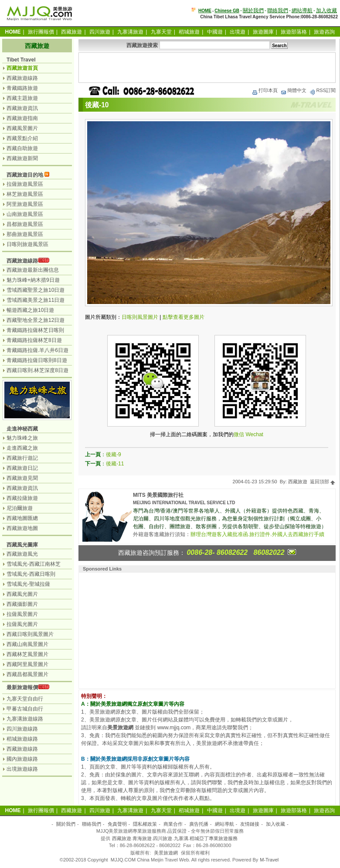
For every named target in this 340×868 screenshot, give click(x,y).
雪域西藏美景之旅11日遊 (36, 300)
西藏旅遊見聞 (22, 478)
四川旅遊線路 (22, 729)
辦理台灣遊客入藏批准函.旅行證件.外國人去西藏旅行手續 (257, 534)
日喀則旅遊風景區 (27, 244)
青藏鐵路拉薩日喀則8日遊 (37, 360)
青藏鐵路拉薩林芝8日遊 (34, 340)
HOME (205, 11)
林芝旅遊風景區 (25, 194)
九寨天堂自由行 (25, 699)
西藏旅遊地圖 (22, 528)
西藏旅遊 (71, 32)
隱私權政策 (145, 824)
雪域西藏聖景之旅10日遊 (36, 290)
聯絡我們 (278, 10)
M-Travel (269, 860)
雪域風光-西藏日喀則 (31, 574)
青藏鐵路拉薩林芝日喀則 (35, 330)
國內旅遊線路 (22, 759)
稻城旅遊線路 (22, 739)
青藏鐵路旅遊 (22, 88)
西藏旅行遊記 (22, 458)
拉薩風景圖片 (22, 614)
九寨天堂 (161, 32)
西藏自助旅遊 (22, 148)
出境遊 (238, 32)
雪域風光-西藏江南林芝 (34, 564)
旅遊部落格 (294, 32)
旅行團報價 (41, 32)
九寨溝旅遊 (130, 32)
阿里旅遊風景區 (25, 204)
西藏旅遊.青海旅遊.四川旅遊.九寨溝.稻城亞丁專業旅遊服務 (175, 838)
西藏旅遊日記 (22, 468)
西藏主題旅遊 (22, 98)
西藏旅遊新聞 (22, 158)
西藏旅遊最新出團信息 (33, 270)
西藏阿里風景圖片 (27, 664)
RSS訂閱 (322, 90)
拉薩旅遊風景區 (25, 184)
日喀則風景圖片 (140, 317)
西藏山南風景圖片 (27, 644)
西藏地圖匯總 (22, 518)
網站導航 (302, 10)
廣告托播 (199, 824)
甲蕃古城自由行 (25, 709)
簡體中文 (293, 90)
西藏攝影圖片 (22, 604)
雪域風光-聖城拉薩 (28, 584)
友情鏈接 (250, 824)
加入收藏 (326, 10)
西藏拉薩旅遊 (22, 498)
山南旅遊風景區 (25, 214)
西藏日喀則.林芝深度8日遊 (37, 370)
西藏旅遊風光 (22, 554)
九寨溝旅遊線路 (25, 719)
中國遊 (215, 32)
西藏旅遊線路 (22, 78)
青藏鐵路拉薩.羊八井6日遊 (37, 350)
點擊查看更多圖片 (184, 317)
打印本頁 (265, 90)
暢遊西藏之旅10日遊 (30, 310)
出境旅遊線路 (22, 769)
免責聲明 (117, 824)
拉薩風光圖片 (22, 624)
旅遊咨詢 (324, 32)
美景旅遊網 (166, 853)
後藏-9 (114, 455)
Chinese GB (227, 11)
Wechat (254, 434)
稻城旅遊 (189, 32)
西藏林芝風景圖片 (27, 654)
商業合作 (173, 824)
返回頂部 (323, 482)
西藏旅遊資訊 (22, 108)
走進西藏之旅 (22, 448)
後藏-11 (115, 464)
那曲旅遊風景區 (25, 234)
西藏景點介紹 (22, 138)
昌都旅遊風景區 (25, 224)
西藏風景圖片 (22, 128)
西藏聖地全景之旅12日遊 (36, 320)
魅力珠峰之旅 (22, 438)
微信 (239, 434)
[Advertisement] (207, 68)
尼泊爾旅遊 (20, 508)
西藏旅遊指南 (22, 118)
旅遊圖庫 (263, 32)
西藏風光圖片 (22, 594)
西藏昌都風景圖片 (27, 674)
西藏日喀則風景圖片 (30, 634)
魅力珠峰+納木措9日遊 (33, 280)
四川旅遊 (100, 32)
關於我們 (253, 10)
